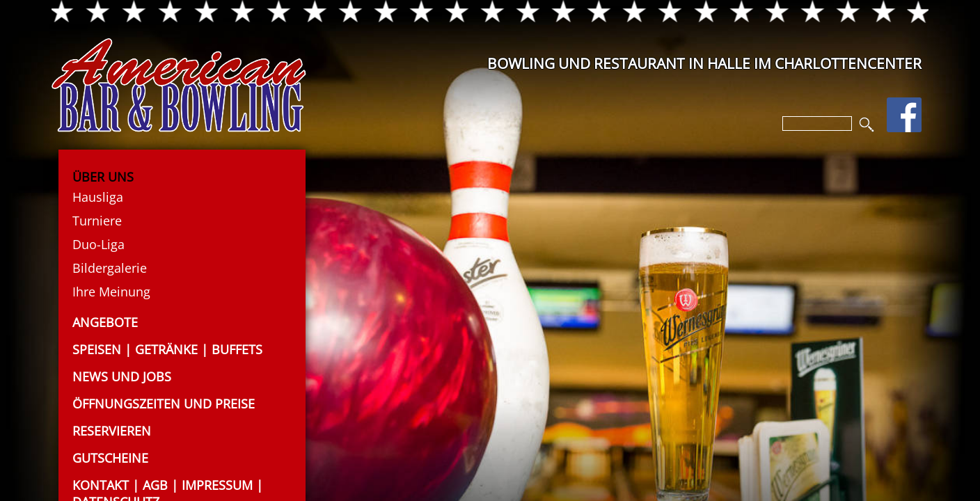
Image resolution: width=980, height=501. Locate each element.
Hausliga (98, 197)
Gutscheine (110, 458)
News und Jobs (122, 376)
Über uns (103, 177)
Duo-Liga (98, 244)
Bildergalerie (110, 268)
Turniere (97, 221)
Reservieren (112, 431)
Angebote (105, 322)
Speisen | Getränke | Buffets (167, 349)
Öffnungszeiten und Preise (164, 404)
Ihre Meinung (111, 292)
